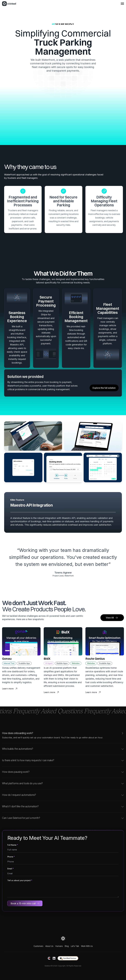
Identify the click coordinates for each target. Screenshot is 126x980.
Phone (11, 857)
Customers (38, 946)
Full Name (13, 845)
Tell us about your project (20, 880)
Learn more (11, 689)
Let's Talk (75, 946)
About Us (49, 946)
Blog (67, 946)
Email (11, 869)
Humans (59, 946)
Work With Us (87, 946)
